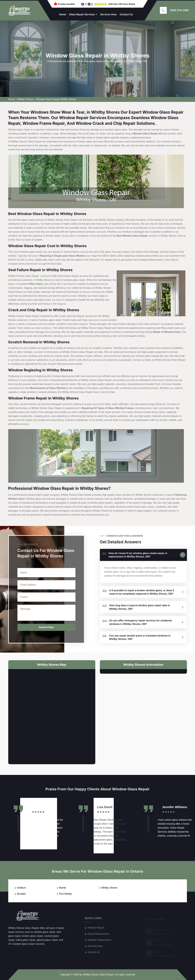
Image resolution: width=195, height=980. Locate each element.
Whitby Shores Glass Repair (98, 975)
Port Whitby (66, 894)
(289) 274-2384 (179, 10)
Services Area (108, 14)
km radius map (52, 714)
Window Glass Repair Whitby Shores (56, 99)
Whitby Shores (25, 99)
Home (63, 14)
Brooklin (22, 894)
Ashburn (22, 888)
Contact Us (126, 14)
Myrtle (63, 888)
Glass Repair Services (82, 14)
